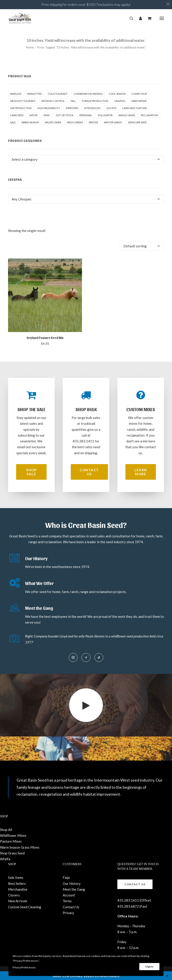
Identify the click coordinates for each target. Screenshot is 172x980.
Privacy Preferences (24, 967)
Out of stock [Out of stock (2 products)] (65, 115)
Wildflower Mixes (13, 835)
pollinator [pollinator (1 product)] (105, 115)
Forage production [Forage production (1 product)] (95, 101)
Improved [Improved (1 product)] (72, 108)
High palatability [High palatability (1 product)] (49, 108)
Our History (72, 883)
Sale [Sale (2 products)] (13, 122)
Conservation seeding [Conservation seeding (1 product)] (88, 94)
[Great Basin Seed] (20, 18)
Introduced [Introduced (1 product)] (92, 108)
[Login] (139, 18)
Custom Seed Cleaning (25, 907)
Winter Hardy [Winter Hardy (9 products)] (113, 122)
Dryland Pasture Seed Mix (45, 338)
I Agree (149, 966)
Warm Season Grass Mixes (20, 847)
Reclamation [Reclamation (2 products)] (149, 115)
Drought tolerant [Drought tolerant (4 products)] (23, 101)
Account (69, 895)
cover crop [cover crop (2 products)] (139, 94)
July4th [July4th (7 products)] (111, 108)
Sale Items (16, 877)
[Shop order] (142, 246)
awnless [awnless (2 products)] (16, 94)
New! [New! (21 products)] (47, 115)
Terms (67, 901)
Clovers (14, 895)
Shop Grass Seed (12, 853)
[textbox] (86, 159)
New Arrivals (18, 901)
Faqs (66, 877)
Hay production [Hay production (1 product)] (21, 108)
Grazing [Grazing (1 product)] (120, 101)
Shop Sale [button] (32, 472)
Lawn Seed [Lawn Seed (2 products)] (17, 115)
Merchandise (18, 889)
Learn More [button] (141, 472)
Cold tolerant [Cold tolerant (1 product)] (58, 94)
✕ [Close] (167, 976)
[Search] (130, 18)
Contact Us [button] (90, 472)
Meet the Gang (74, 889)
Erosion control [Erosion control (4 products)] (53, 101)
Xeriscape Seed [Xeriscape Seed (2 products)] (137, 122)
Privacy (68, 913)
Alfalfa (5, 859)
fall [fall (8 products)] (73, 101)
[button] (162, 18)
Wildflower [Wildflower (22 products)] (53, 122)
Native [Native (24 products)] (33, 115)
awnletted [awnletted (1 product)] (34, 94)
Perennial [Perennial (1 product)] (86, 115)
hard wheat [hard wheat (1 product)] (139, 101)
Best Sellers (17, 883)
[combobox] (86, 159)
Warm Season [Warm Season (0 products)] (30, 122)
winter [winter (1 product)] (93, 122)
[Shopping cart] (148, 18)
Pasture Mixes (11, 841)
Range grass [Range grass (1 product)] (127, 115)
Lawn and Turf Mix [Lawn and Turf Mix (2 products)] (134, 108)
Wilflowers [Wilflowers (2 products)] (75, 122)
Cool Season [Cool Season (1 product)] (117, 94)
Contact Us (71, 907)
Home (30, 47)
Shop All (6, 830)
